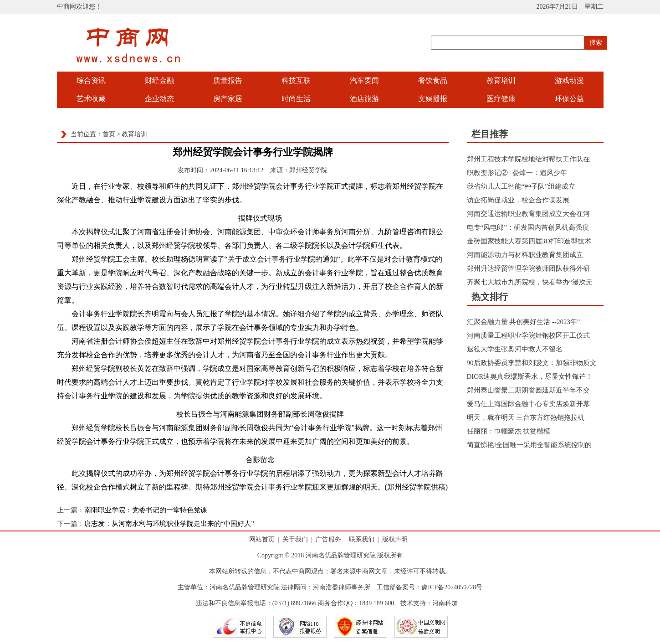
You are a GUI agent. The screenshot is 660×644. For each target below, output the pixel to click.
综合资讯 (91, 80)
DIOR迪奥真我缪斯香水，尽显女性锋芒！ (530, 376)
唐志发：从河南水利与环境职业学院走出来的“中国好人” (169, 524)
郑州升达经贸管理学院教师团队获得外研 (528, 268)
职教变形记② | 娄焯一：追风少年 (517, 173)
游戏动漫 (569, 80)
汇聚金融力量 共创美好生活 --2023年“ (524, 322)
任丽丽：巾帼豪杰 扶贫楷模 (509, 431)
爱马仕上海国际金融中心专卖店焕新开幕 (528, 404)
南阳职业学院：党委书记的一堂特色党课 (146, 510)
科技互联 (296, 80)
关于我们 (295, 539)
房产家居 (228, 99)
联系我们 (362, 539)
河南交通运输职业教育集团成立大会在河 (528, 214)
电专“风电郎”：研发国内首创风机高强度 (528, 227)
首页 (109, 134)
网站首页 (262, 539)
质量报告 (228, 80)
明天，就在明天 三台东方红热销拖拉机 (526, 417)
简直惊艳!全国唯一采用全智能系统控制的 (530, 445)
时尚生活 (296, 99)
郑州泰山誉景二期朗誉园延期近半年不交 (528, 390)
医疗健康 (501, 99)
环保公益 (569, 99)
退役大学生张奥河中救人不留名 (515, 349)
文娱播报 (433, 99)
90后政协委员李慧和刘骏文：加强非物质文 (532, 363)
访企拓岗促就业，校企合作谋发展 (518, 200)
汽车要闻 (364, 80)
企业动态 (159, 99)
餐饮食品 (433, 80)
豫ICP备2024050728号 (452, 587)
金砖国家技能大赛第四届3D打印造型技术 (529, 241)
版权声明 (395, 539)
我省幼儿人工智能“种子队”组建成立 (521, 186)
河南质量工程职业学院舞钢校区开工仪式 (528, 335)
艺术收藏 (91, 99)
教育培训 (501, 80)
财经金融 (159, 80)
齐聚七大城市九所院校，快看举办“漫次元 (530, 282)
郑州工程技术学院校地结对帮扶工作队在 (528, 159)
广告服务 (328, 539)
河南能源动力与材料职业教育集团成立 (525, 255)
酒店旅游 (364, 99)
